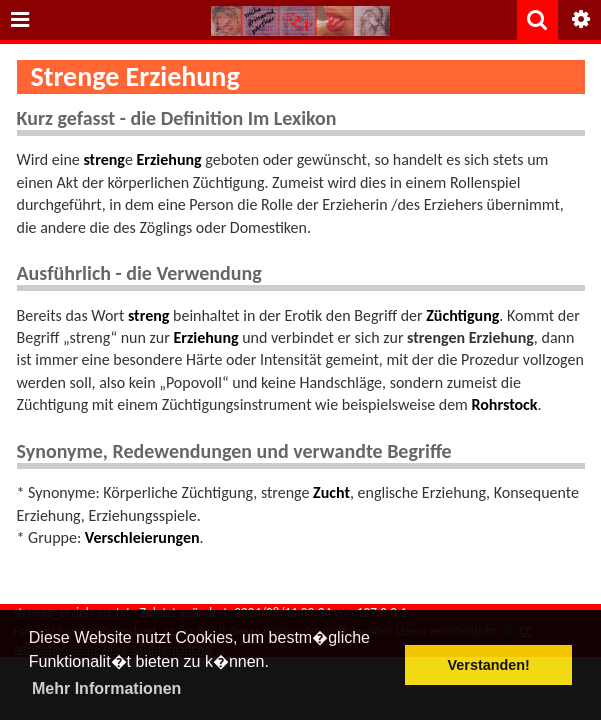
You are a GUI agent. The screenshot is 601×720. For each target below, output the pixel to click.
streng (103, 159)
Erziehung (168, 159)
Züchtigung (462, 315)
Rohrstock (505, 404)
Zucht (331, 492)
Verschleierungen (142, 537)
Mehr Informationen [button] (106, 688)
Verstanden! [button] (489, 665)
